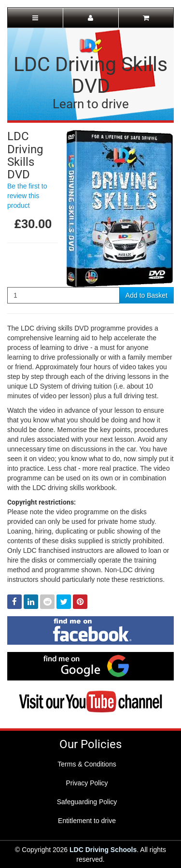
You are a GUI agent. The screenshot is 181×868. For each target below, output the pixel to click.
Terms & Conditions (87, 764)
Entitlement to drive (87, 821)
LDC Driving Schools (103, 850)
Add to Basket (146, 295)
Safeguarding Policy (87, 802)
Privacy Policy (87, 783)
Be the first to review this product (27, 196)
